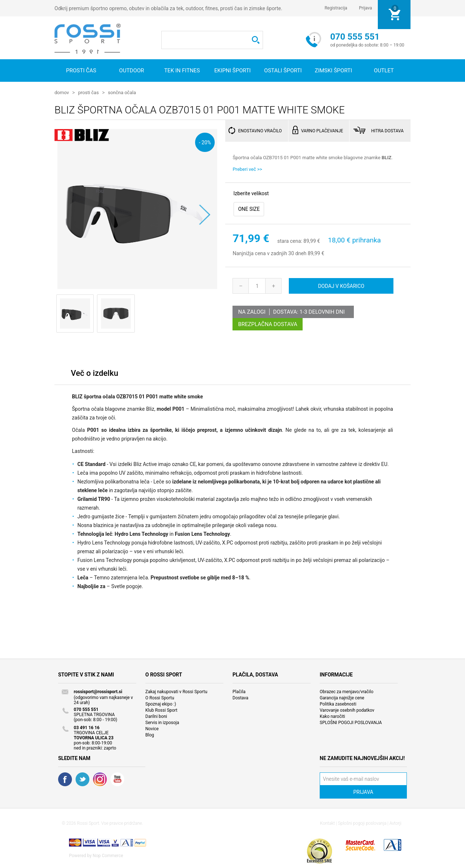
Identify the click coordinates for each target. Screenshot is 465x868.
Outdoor (132, 71)
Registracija (336, 8)
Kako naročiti (332, 716)
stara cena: (290, 241)
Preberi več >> (247, 169)
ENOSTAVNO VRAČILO (260, 130)
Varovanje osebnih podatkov (347, 710)
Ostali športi (283, 71)
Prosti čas (81, 71)
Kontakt (327, 823)
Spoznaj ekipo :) (161, 704)
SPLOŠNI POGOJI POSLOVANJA (351, 722)
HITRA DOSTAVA (387, 130)
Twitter (82, 779)
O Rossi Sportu (160, 698)
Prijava (365, 8)
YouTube (117, 779)
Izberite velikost (251, 193)
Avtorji (395, 823)
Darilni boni (156, 716)
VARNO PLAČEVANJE (322, 130)
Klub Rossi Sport (161, 710)
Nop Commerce (108, 855)
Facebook (65, 779)
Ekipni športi (232, 71)
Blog (150, 735)
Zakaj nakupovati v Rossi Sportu (176, 691)
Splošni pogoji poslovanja (362, 823)
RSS (100, 779)
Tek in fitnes (182, 71)
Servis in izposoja (162, 722)
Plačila (239, 691)
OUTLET (384, 71)
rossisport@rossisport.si (98, 691)
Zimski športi (333, 71)
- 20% (205, 142)
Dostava (240, 698)
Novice (152, 728)
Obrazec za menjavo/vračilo (347, 691)
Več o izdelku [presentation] (94, 373)
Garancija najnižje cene (342, 698)
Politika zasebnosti (338, 704)
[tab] (94, 375)
